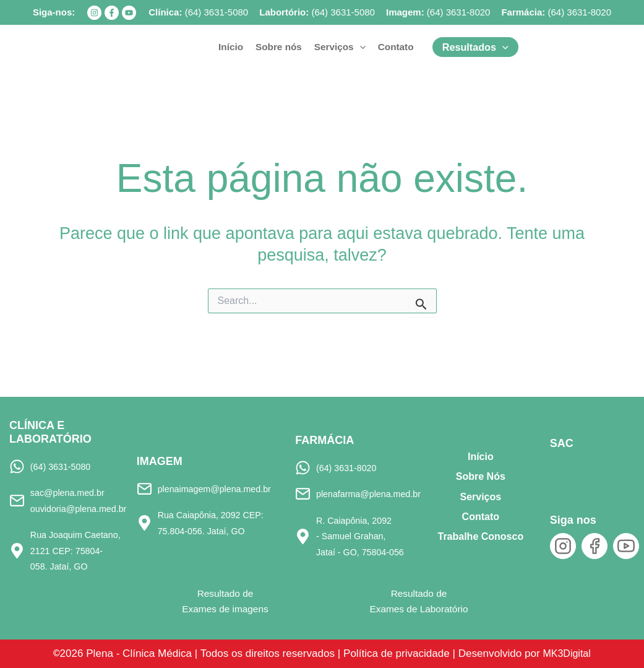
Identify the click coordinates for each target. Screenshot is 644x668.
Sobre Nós (481, 475)
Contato (481, 515)
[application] (360, 47)
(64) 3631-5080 (217, 12)
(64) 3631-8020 (459, 12)
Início (481, 455)
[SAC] (571, 471)
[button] (340, 47)
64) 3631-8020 (581, 12)
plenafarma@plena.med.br (372, 492)
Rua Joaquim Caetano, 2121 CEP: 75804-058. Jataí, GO (76, 550)
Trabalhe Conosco (480, 535)
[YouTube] (129, 13)
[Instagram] (94, 13)
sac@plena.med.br (70, 491)
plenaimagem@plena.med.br (219, 487)
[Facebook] (112, 13)
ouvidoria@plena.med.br (82, 507)
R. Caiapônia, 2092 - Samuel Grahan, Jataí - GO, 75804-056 (363, 536)
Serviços (480, 495)
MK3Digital (580, 653)
